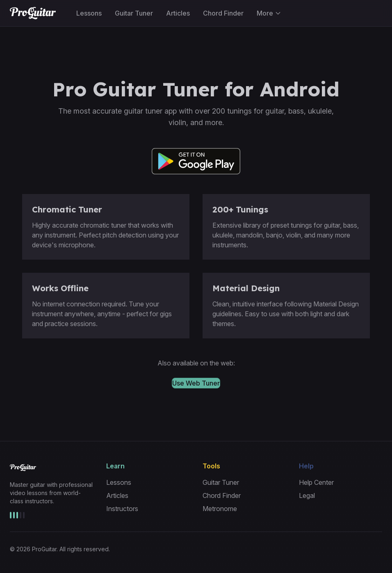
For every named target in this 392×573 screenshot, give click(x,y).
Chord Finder (223, 13)
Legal (307, 495)
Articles (178, 13)
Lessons (89, 13)
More (269, 13)
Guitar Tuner (134, 13)
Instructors (122, 509)
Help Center (316, 482)
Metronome (220, 509)
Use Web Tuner (196, 383)
